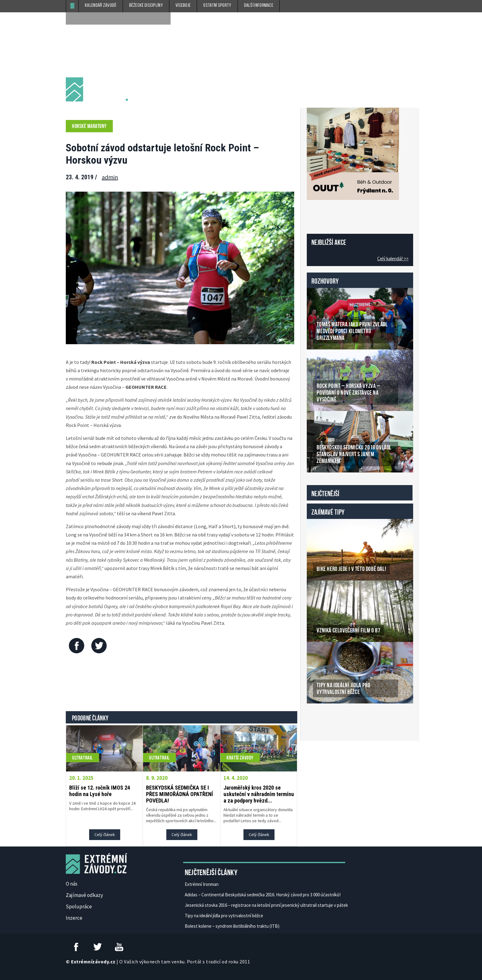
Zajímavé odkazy (84, 895)
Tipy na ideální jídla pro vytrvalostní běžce (224, 916)
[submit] (164, 18)
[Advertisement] (182, 684)
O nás (72, 884)
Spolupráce (79, 906)
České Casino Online (320, 719)
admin (110, 177)
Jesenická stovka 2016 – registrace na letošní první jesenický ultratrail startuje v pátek (266, 905)
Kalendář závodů (101, 6)
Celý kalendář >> (393, 259)
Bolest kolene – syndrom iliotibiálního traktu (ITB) (232, 926)
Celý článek (105, 835)
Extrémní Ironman (202, 884)
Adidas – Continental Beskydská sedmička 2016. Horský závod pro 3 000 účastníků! (263, 895)
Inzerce (74, 918)
